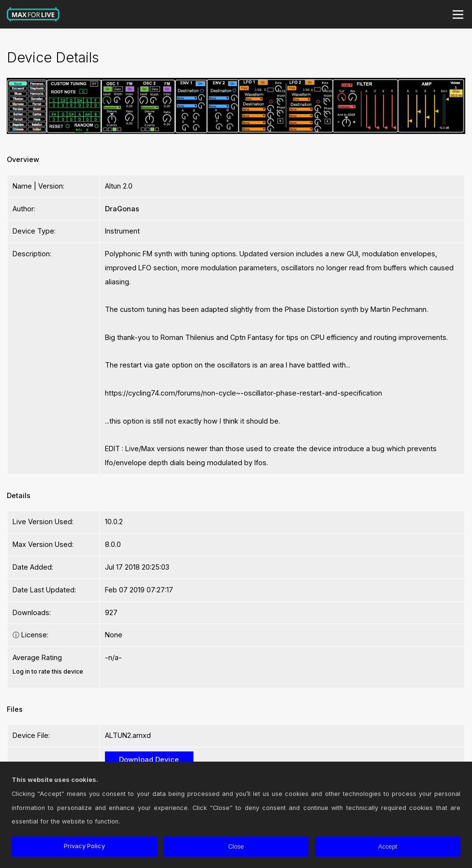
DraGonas (122, 209)
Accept (388, 846)
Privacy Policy (84, 846)
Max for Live (33, 15)
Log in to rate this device (48, 671)
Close (236, 846)
